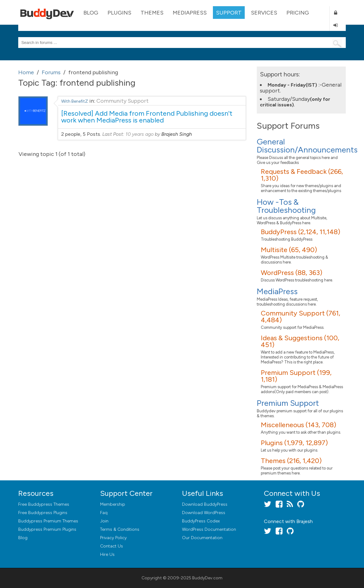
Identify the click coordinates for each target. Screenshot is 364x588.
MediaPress (190, 13)
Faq (104, 513)
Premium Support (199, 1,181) (296, 376)
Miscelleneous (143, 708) (298, 425)
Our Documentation (202, 538)
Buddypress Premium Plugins (47, 529)
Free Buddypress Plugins (43, 513)
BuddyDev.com (207, 578)
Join (104, 521)
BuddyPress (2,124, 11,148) (301, 232)
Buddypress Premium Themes (48, 521)
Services (264, 13)
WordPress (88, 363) (292, 273)
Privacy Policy (113, 538)
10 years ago (140, 134)
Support (229, 13)
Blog (91, 13)
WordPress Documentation (209, 529)
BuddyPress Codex (201, 521)
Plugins (119, 13)
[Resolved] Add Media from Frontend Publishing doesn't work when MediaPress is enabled (147, 117)
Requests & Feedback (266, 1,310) (302, 175)
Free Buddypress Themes (44, 504)
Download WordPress (204, 513)
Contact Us (112, 546)
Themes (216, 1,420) (291, 461)
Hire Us (107, 554)
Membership (113, 504)
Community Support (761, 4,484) (301, 317)
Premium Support (288, 403)
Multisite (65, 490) (289, 250)
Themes (152, 13)
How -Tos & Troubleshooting (286, 206)
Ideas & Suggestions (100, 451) (300, 341)
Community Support (123, 101)
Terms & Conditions (120, 529)
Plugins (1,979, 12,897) (294, 443)
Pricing (298, 13)
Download (205, 504)
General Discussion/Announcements (307, 146)
